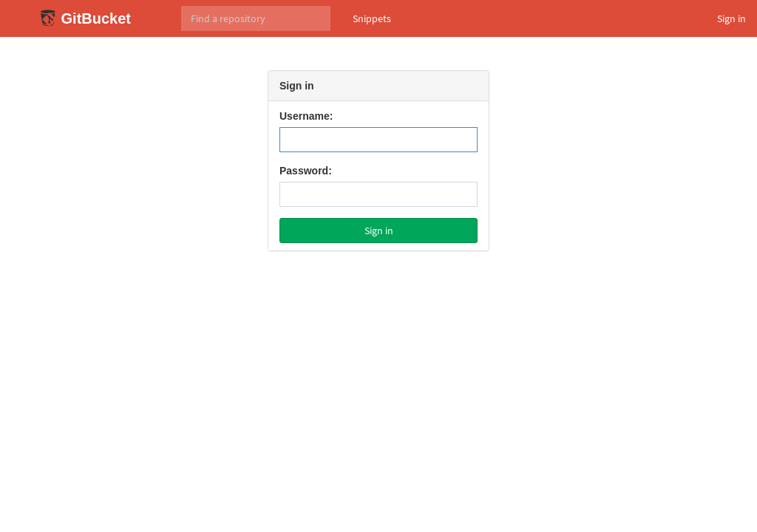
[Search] (256, 18)
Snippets (372, 18)
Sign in (731, 18)
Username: (306, 116)
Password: (306, 171)
